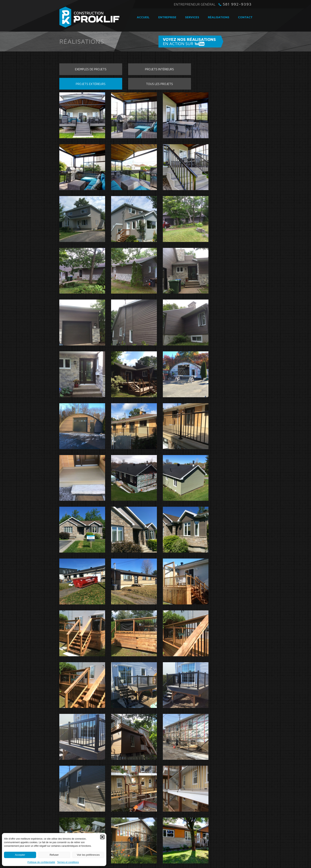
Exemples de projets (81, 74)
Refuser (54, 855)
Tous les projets (230, 74)
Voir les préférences (88, 855)
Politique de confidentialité (41, 862)
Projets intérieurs (131, 74)
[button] (102, 837)
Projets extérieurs (180, 74)
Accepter (20, 855)
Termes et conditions (68, 862)
